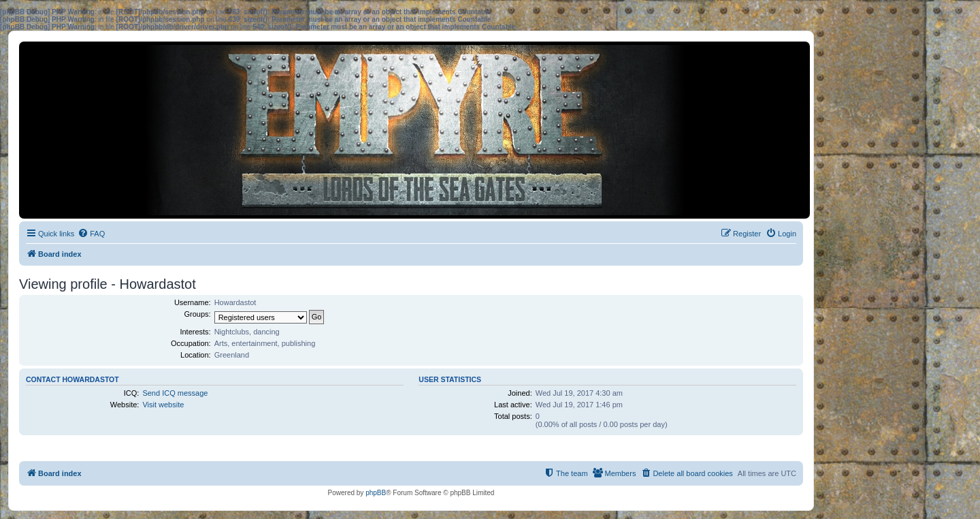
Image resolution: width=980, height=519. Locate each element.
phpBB (376, 493)
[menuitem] (91, 234)
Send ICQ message (175, 393)
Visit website (163, 405)
